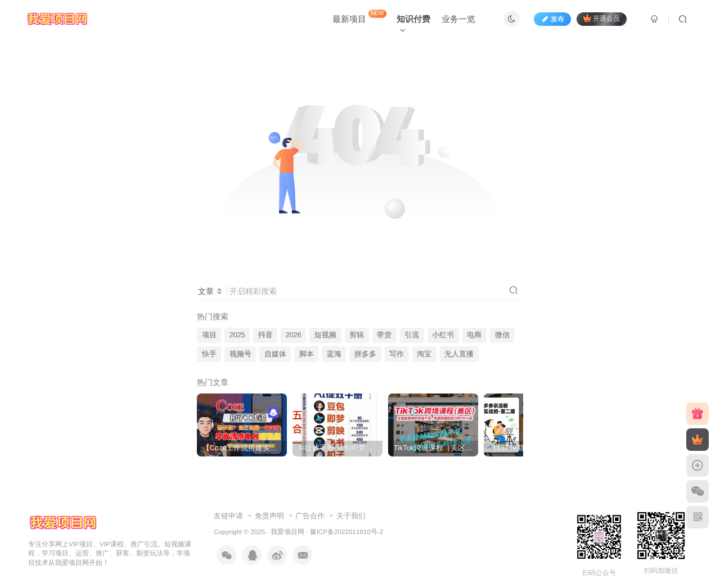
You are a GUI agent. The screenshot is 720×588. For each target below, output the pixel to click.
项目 (209, 335)
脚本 (307, 354)
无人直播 (459, 354)
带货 (384, 335)
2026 (294, 335)
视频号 (240, 354)
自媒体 (275, 354)
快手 (209, 354)
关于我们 (351, 516)
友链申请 (228, 516)
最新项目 (359, 17)
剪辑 (357, 335)
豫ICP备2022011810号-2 (347, 532)
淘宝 (424, 354)
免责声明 (269, 516)
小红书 (443, 335)
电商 (474, 335)
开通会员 (602, 18)
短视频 (325, 335)
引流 (412, 335)
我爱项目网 (287, 532)
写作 (397, 354)
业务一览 (458, 19)
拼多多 (365, 354)
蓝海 (334, 354)
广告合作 (310, 516)
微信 (502, 335)
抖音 (265, 335)
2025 (237, 335)
